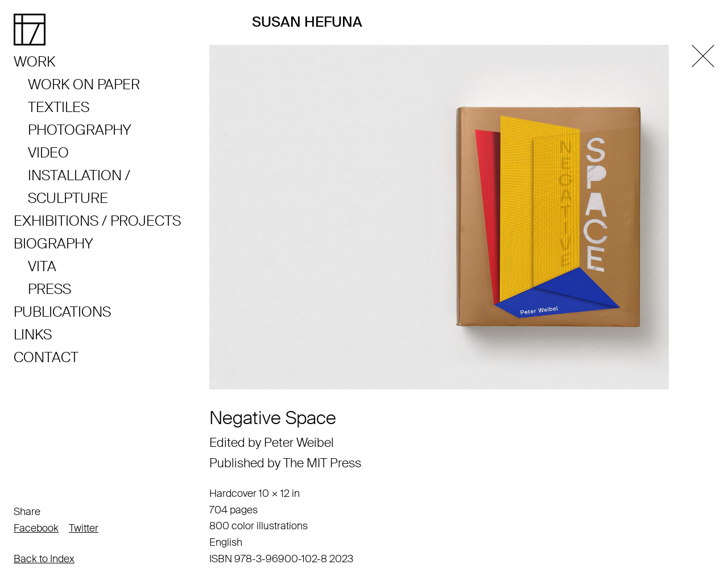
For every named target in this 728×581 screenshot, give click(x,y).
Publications (62, 312)
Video (48, 153)
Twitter (84, 528)
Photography (79, 130)
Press (49, 289)
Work (34, 62)
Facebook (36, 528)
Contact (46, 357)
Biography (53, 244)
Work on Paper (84, 84)
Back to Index (44, 559)
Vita (42, 266)
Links (33, 335)
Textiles (59, 107)
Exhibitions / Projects (97, 221)
